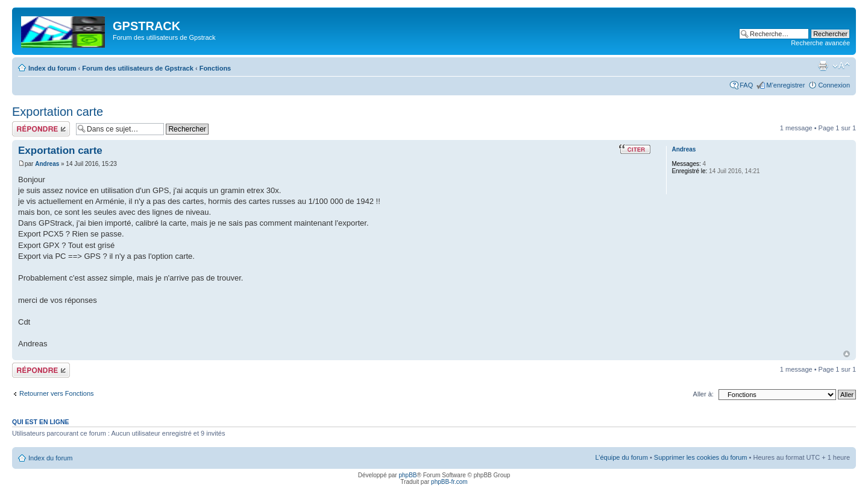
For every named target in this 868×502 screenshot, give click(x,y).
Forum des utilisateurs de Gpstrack (138, 68)
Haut (847, 354)
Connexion (834, 85)
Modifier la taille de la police (841, 66)
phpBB (407, 475)
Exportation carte (58, 112)
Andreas (47, 164)
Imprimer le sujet (823, 66)
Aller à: (703, 394)
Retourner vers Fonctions (57, 393)
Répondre (41, 129)
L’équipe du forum (621, 457)
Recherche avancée (820, 43)
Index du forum (52, 68)
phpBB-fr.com (449, 482)
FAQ (746, 85)
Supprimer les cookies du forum (701, 457)
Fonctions (215, 68)
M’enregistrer (785, 85)
